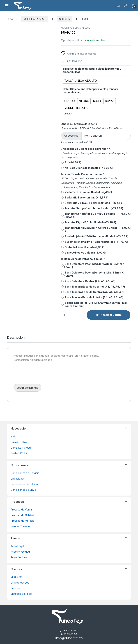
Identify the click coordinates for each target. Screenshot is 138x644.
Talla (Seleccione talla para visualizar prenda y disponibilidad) (92, 70)
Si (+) (71, 162)
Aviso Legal (17, 546)
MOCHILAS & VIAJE (35, 19)
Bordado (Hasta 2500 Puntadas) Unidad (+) (95, 236)
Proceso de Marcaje (22, 521)
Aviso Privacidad (20, 552)
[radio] (80, 81)
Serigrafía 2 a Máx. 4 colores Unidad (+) (92, 203)
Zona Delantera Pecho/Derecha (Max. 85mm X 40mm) (92, 274)
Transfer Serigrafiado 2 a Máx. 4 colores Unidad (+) (96, 215)
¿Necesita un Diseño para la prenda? (86, 149)
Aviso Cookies (19, 557)
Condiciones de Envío (23, 490)
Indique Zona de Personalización (83, 259)
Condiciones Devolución (25, 484)
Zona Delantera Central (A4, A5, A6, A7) (88, 281)
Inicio (10, 19)
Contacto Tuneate (21, 448)
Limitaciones (18, 479)
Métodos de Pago (21, 594)
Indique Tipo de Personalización (83, 174)
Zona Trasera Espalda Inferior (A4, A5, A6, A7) (92, 297)
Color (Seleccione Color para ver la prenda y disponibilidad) (90, 91)
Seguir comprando (27, 388)
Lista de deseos (20, 583)
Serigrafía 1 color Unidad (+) (85, 198)
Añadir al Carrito (111, 315)
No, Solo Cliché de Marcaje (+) (87, 168)
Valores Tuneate (20, 526)
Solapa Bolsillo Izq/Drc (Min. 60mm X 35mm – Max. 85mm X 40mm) (95, 304)
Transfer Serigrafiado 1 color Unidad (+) (92, 208)
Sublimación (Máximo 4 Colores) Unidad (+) (95, 242)
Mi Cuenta (16, 577)
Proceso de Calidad (22, 515)
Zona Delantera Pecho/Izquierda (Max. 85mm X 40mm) (93, 265)
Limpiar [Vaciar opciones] (68, 114)
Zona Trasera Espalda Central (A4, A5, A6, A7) (92, 292)
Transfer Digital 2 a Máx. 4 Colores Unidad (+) (96, 229)
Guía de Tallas (19, 442)
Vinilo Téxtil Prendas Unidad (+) (87, 192)
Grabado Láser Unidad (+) (83, 247)
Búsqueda (118, 6)
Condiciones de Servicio (25, 473)
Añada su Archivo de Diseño (79, 124)
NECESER (65, 19)
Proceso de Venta (21, 509)
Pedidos (15, 588)
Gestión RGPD (19, 453)
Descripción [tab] (16, 338)
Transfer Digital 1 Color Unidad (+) (89, 222)
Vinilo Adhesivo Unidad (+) (83, 253)
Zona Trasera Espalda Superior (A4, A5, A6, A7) (93, 287)
